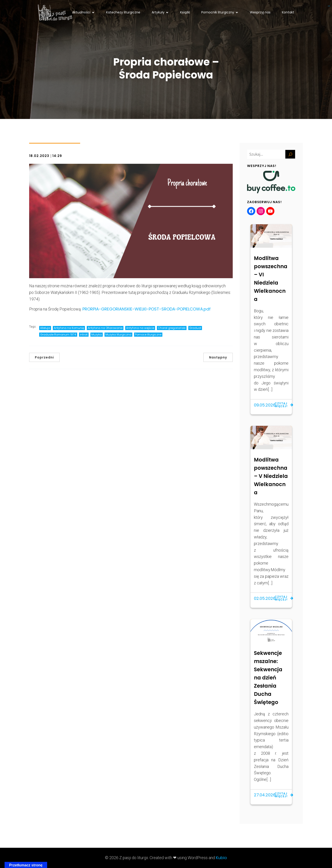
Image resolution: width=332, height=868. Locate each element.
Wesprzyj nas (260, 12)
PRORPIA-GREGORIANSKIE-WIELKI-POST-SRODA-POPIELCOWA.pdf (147, 309)
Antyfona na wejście (140, 328)
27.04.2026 (265, 795)
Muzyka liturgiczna (118, 334)
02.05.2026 (265, 598)
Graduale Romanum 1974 (58, 334)
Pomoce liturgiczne (148, 334)
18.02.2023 (39, 156)
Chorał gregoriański (172, 328)
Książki (185, 12)
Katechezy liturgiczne (123, 12)
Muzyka (97, 334)
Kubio (221, 858)
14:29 (57, 156)
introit (84, 334)
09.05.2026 (265, 405)
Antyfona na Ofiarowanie (105, 328)
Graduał (195, 328)
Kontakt (288, 12)
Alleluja (45, 328)
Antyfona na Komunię (69, 328)
